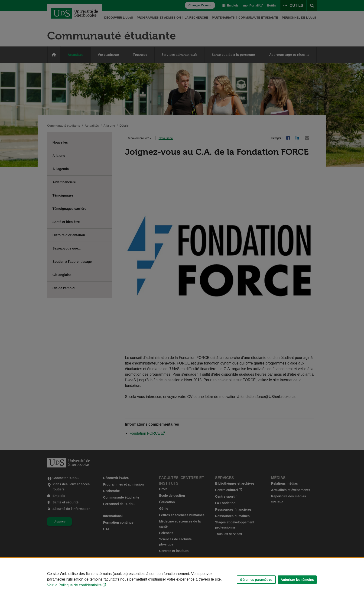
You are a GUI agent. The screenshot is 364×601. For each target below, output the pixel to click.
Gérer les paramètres (256, 580)
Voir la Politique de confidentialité (74, 585)
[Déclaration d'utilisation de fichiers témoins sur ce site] (182, 580)
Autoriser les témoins (297, 580)
